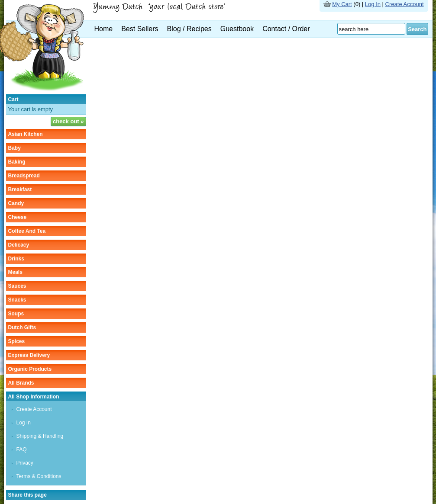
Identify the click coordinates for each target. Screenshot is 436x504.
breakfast (20, 189)
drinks (16, 259)
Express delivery (29, 355)
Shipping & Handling (40, 436)
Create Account (405, 4)
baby (15, 148)
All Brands (21, 383)
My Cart (342, 4)
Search (417, 29)
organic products (30, 369)
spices (17, 341)
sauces (17, 286)
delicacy (19, 245)
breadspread (24, 176)
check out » (68, 121)
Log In (373, 4)
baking (17, 162)
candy (16, 203)
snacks (17, 300)
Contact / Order (286, 29)
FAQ (22, 449)
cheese (18, 217)
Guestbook (237, 29)
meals (15, 272)
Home (104, 29)
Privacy (25, 463)
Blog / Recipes (189, 29)
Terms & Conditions (39, 476)
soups (16, 314)
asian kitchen (26, 134)
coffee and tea (27, 231)
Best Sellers (140, 29)
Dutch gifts (22, 327)
